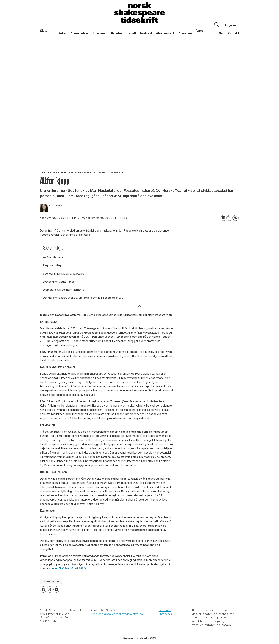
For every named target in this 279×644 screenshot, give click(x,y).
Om (221, 33)
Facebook (165, 610)
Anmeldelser (80, 33)
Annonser (185, 33)
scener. (68, 568)
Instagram (165, 614)
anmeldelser (51, 581)
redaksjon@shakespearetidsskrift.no (117, 614)
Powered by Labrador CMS (140, 638)
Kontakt (233, 33)
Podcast (146, 33)
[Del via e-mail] (236, 218)
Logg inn (231, 25)
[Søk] (217, 25)
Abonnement (165, 33)
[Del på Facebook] (224, 218)
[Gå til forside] (139, 13)
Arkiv (63, 33)
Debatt (131, 33)
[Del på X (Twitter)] (230, 218)
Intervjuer (100, 33)
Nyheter (117, 33)
